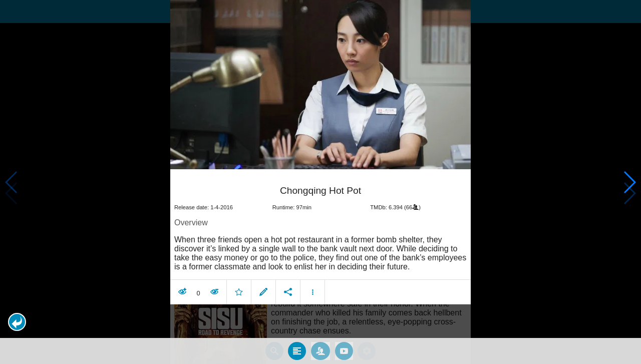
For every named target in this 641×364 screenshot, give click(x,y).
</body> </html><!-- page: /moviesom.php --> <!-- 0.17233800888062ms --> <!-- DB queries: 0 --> (320, 182)
